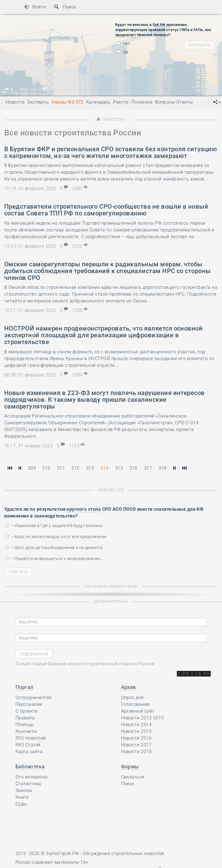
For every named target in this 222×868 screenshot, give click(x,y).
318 (162, 468)
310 (46, 468)
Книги (22, 797)
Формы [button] (130, 766)
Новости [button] (15, 102)
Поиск (65, 7)
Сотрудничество (34, 697)
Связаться (133, 776)
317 (148, 468)
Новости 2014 (136, 724)
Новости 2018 (136, 751)
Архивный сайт (138, 710)
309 (32, 468)
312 (75, 468)
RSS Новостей (31, 738)
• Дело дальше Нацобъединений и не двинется (54, 547)
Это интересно (32, 776)
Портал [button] (25, 687)
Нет (124, 44)
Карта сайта (29, 751)
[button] (217, 102)
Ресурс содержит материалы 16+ (52, 862)
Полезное (142, 102)
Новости (113, 119)
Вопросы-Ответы (174, 102)
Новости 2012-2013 (142, 717)
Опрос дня (132, 697)
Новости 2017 (136, 744)
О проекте (26, 710)
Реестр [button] (121, 102)
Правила (25, 717)
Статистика (28, 783)
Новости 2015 (136, 731)
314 (104, 468)
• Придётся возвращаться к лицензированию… (54, 558)
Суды (21, 803)
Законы (24, 790)
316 (133, 468)
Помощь (25, 724)
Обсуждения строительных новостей (123, 853)
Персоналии (29, 704)
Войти (35, 7)
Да (123, 52)
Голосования (135, 704)
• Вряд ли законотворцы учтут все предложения (56, 536)
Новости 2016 (136, 738)
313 (90, 468)
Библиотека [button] (30, 766)
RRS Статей (28, 744)
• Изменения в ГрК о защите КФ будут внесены (54, 525)
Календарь (98, 102)
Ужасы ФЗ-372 (67, 102)
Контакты (26, 731)
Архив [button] (128, 687)
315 (119, 468)
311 (61, 468)
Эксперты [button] (38, 102)
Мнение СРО (111, 489)
